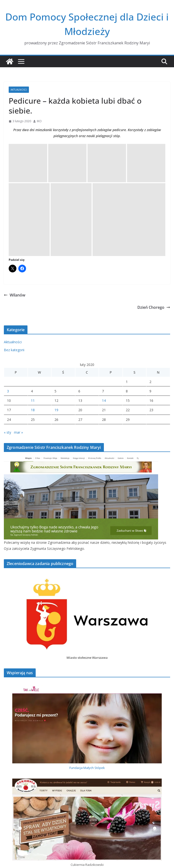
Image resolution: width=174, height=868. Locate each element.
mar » (18, 321)
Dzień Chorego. (16, 812)
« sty (7, 321)
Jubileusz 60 (13, 797)
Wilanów (15, 184)
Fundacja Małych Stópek (87, 657)
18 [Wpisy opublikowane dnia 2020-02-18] (33, 299)
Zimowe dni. (13, 789)
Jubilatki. (10, 781)
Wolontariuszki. (16, 804)
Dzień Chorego (154, 196)
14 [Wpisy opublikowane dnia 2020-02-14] (104, 289)
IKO (39, 121)
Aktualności (19, 90)
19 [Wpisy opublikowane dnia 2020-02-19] (56, 299)
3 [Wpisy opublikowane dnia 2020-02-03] (8, 280)
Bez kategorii (14, 239)
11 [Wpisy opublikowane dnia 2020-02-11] (33, 289)
